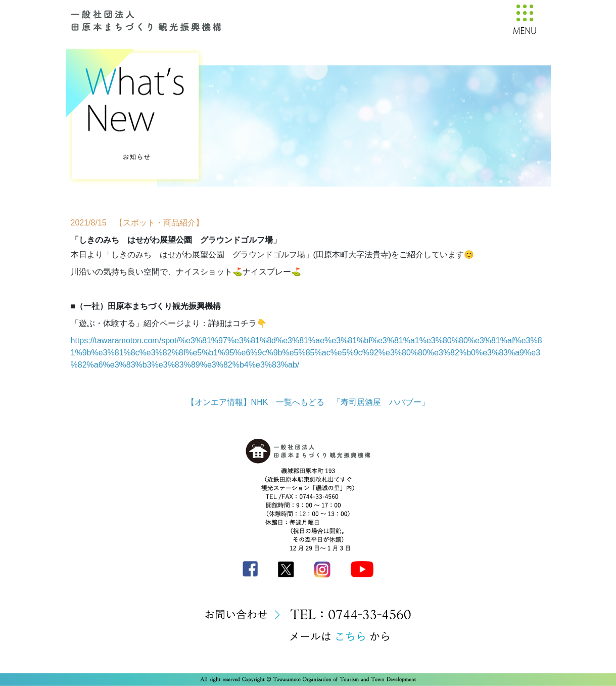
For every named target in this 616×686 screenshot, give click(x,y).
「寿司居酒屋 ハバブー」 (381, 402)
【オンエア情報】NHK (227, 402)
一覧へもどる (300, 402)
